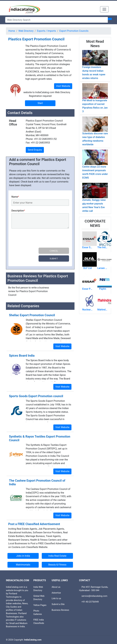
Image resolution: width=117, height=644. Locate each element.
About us (56, 587)
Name (15, 197)
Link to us (56, 598)
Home (12, 31)
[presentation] (35, 239)
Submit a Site (58, 604)
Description (18, 211)
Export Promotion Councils (74, 31)
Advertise (56, 593)
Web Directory (26, 31)
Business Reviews (60, 610)
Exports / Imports (47, 31)
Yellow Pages (40, 605)
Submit (54, 258)
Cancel (54, 251)
